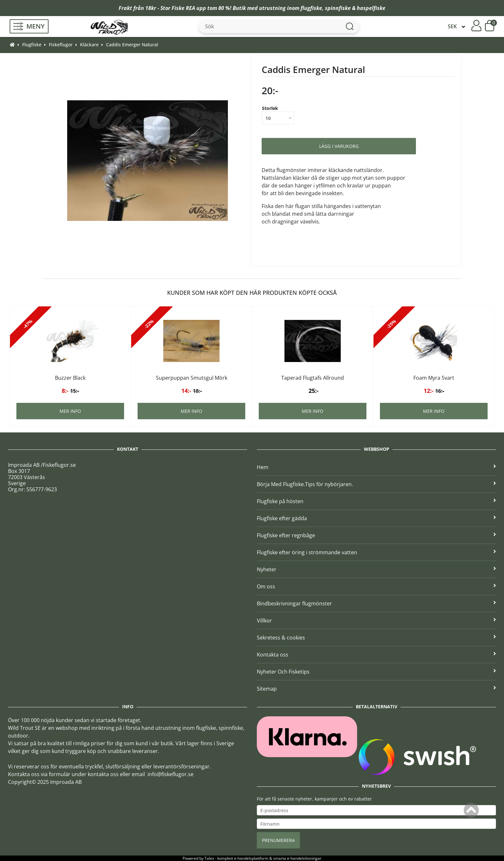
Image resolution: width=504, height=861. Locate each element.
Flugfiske (32, 45)
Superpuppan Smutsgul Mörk (192, 378)
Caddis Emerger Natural (132, 45)
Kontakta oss (376, 655)
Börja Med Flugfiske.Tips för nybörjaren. (376, 484)
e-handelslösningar (304, 858)
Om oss (376, 586)
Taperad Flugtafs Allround (313, 378)
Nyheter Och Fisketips (376, 672)
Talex (209, 858)
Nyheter (376, 569)
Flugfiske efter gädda (376, 518)
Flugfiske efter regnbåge (376, 535)
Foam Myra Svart (434, 378)
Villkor (376, 621)
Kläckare (89, 45)
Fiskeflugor (61, 45)
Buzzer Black (70, 378)
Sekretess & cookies (376, 638)
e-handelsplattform (251, 858)
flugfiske (311, 8)
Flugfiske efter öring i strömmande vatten (376, 552)
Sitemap (376, 689)
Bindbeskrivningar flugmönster (376, 603)
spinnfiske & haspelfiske (355, 8)
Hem (376, 467)
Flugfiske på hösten (376, 501)
